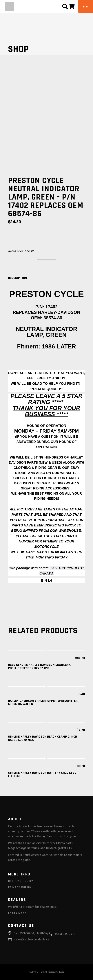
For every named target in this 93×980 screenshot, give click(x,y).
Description (18, 278)
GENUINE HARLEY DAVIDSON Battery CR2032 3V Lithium (42, 774)
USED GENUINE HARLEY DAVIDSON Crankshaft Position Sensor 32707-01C (41, 666)
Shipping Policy (21, 881)
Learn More (17, 913)
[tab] (18, 278)
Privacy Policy (20, 887)
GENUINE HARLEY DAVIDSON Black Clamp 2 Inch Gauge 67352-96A (43, 738)
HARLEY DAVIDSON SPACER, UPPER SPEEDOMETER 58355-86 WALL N (43, 702)
